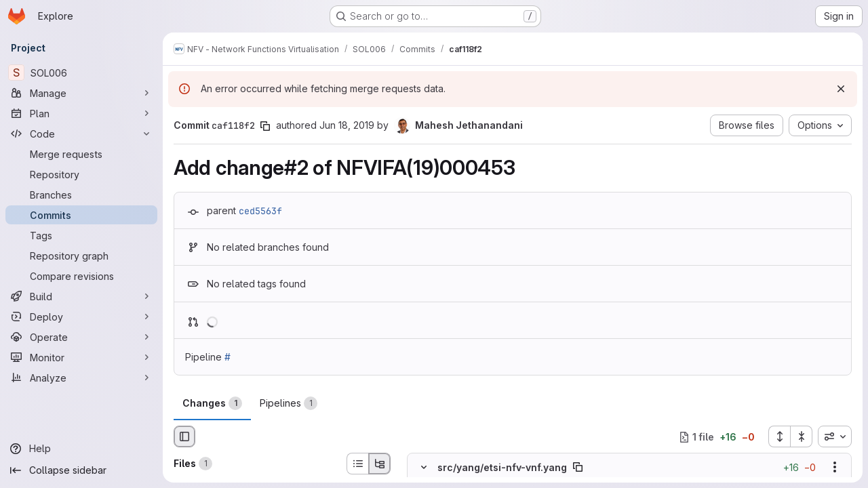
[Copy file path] (578, 468)
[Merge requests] (81, 154)
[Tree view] (380, 464)
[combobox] (835, 436)
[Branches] (81, 195)
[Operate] (81, 337)
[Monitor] (81, 357)
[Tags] (81, 235)
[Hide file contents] (424, 468)
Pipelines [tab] (289, 403)
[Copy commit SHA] (265, 126)
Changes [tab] (212, 403)
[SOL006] (81, 73)
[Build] (81, 296)
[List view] (357, 464)
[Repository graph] (81, 256)
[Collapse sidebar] (81, 470)
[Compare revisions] (81, 276)
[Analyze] (81, 378)
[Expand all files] (779, 436)
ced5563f (260, 211)
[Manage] (81, 93)
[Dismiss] (841, 89)
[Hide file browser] (184, 436)
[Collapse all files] (802, 436)
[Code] (81, 134)
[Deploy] (81, 317)
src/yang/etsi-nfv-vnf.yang (502, 467)
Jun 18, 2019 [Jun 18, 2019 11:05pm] (347, 125)
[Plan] (81, 113)
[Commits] (81, 215)
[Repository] (81, 174)
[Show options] (835, 468)
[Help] (81, 449)
